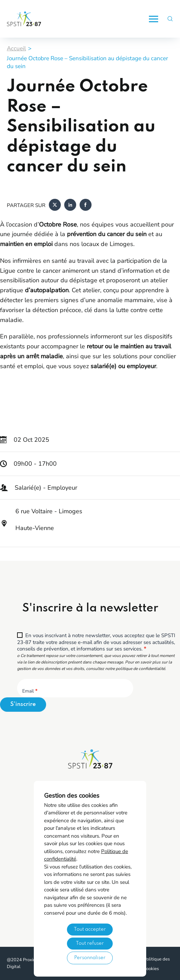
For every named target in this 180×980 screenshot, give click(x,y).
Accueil (16, 48)
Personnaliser (90, 958)
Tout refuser (90, 943)
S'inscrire (23, 704)
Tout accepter (90, 929)
